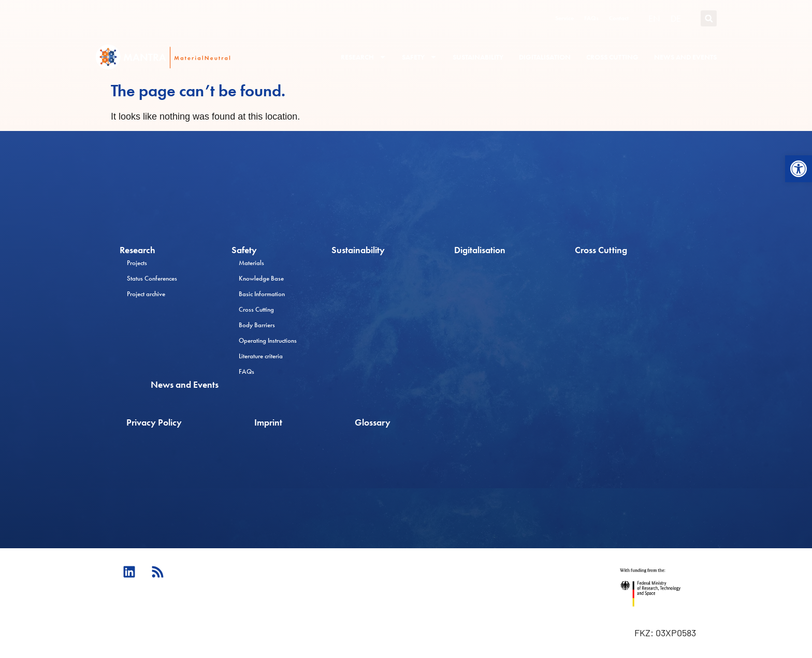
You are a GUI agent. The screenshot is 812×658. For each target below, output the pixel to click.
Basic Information (262, 294)
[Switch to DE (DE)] (676, 18)
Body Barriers (257, 325)
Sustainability (478, 57)
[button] (799, 169)
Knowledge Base (261, 278)
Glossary (373, 422)
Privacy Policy (154, 422)
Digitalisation (545, 57)
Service (564, 18)
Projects (137, 263)
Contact (619, 18)
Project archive (146, 294)
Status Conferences (152, 278)
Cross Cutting (612, 57)
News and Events (685, 57)
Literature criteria (261, 356)
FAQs (591, 18)
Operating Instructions (268, 340)
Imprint (268, 422)
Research (364, 57)
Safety (419, 57)
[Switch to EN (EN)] (654, 18)
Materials (251, 263)
